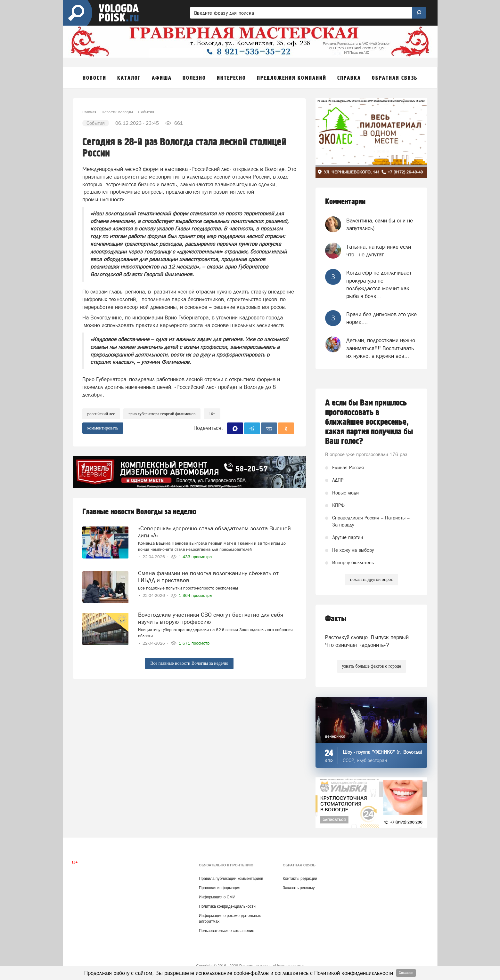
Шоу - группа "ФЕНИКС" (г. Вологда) (382, 752)
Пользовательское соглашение (227, 931)
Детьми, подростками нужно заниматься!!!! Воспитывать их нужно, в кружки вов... (381, 348)
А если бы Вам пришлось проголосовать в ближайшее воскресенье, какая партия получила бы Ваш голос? (369, 422)
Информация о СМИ (217, 897)
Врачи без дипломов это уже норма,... (381, 318)
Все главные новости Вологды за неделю (189, 663)
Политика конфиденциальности (227, 906)
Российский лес (101, 414)
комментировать (103, 428)
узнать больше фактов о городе (372, 666)
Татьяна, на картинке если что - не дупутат (379, 251)
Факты (336, 619)
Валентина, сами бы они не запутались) (380, 224)
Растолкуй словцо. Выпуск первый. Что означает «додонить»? (368, 641)
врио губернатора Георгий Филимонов (162, 414)
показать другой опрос (372, 579)
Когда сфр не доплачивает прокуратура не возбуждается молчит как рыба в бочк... (379, 284)
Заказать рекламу (299, 888)
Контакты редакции (300, 879)
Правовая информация (220, 888)
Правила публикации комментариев (231, 879)
